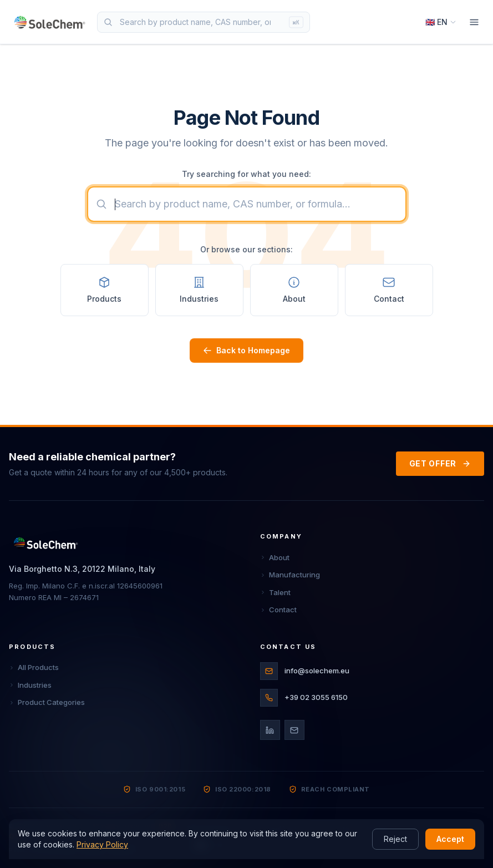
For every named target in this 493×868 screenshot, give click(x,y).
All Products (34, 667)
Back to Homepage (246, 350)
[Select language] (441, 22)
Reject (395, 839)
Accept (450, 839)
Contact (278, 610)
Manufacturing (290, 575)
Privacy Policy (102, 844)
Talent (275, 592)
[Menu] (474, 22)
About (275, 557)
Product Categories (47, 702)
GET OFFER (440, 463)
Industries (30, 685)
